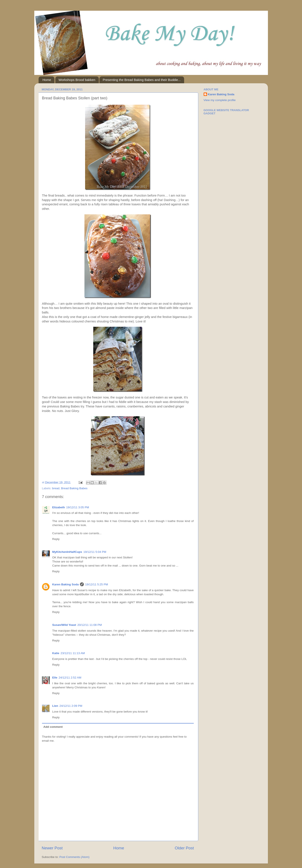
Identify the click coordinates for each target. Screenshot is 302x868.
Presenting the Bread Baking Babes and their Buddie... (142, 80)
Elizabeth (59, 507)
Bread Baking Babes (74, 488)
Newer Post (52, 848)
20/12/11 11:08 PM (90, 625)
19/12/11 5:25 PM (97, 584)
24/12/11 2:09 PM (71, 706)
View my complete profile (220, 100)
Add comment (53, 727)
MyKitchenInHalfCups (67, 552)
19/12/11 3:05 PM (78, 507)
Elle (55, 678)
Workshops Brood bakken (77, 80)
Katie (56, 653)
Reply (56, 539)
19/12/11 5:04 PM (95, 552)
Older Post (184, 848)
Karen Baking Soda (66, 584)
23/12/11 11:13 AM (73, 653)
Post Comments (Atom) (74, 857)
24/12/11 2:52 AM (70, 678)
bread (56, 488)
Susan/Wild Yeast (64, 625)
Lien (55, 706)
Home (47, 80)
